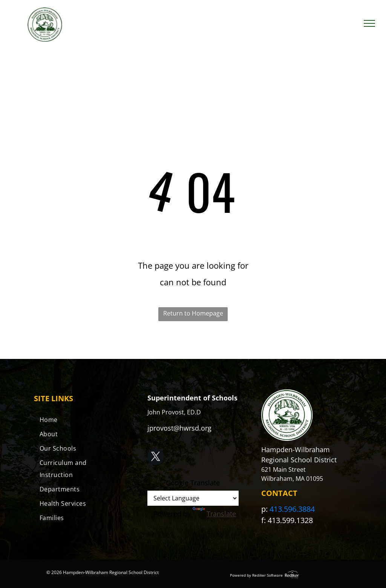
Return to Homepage (193, 313)
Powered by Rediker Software (256, 575)
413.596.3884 (292, 509)
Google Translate (193, 483)
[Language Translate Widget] (193, 498)
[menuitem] (79, 420)
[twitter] (156, 458)
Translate (214, 514)
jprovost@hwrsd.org (179, 428)
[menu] (369, 23)
